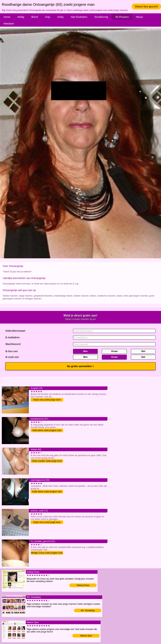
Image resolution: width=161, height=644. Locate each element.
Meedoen (9, 24)
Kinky (61, 17)
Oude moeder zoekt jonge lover (47, 461)
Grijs (48, 17)
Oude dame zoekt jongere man (47, 492)
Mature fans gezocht (146, 6)
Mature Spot (86, 636)
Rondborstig (102, 17)
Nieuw (139, 17)
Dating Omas (83, 585)
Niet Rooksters (79, 17)
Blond (35, 17)
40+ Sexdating (88, 610)
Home (7, 17)
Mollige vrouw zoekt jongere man (47, 553)
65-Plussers (122, 17)
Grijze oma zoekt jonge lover (47, 400)
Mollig (21, 17)
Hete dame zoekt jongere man (47, 430)
